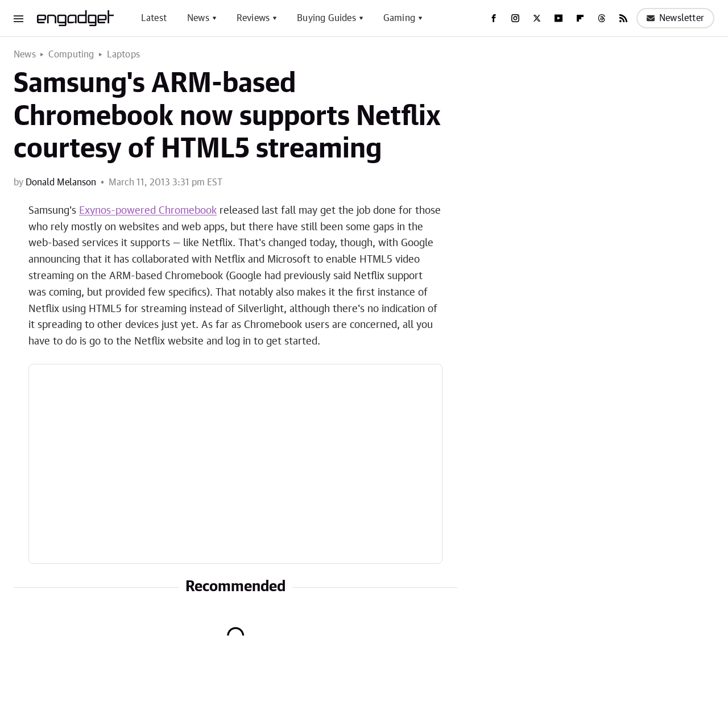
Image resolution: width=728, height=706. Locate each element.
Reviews (253, 18)
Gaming (399, 18)
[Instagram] (515, 18)
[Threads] (602, 18)
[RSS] (623, 18)
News (198, 18)
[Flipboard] (580, 18)
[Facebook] (494, 18)
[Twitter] (537, 18)
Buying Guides (326, 18)
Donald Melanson (61, 182)
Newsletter (675, 18)
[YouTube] (559, 18)
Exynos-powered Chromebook (148, 211)
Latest (154, 18)
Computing (71, 55)
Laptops (123, 55)
